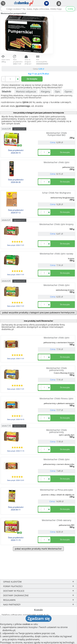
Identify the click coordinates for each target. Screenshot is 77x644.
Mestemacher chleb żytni (57, 162)
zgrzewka (19, 129)
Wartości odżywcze (26, 91)
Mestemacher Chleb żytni (57, 285)
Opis (57, 91)
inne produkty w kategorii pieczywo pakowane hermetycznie (39, 113)
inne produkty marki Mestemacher (38, 321)
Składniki (6, 91)
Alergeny (45, 91)
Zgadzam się (39, 618)
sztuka (6, 129)
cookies (26, 624)
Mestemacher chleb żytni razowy (56, 254)
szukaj (70, 9)
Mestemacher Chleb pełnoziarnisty (57, 369)
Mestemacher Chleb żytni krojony (56, 224)
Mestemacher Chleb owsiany (57, 520)
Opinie (68, 91)
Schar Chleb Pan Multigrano (56, 193)
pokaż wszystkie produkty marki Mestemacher (38, 549)
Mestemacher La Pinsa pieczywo (56, 490)
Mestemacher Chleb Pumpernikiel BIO (57, 134)
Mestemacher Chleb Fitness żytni (56, 398)
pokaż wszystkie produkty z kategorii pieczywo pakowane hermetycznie (38, 312)
